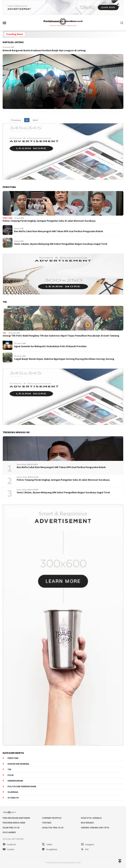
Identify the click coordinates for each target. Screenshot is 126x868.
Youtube (8, 849)
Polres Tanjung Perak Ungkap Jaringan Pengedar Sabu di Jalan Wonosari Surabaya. (49, 221)
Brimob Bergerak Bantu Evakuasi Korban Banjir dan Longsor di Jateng (44, 50)
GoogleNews (50, 849)
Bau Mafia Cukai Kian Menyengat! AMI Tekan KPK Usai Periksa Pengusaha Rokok (59, 231)
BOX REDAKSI (87, 823)
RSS (85, 849)
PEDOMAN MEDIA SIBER (14, 823)
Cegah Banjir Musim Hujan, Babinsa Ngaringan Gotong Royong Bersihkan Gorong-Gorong (64, 359)
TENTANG (47, 823)
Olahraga (13, 792)
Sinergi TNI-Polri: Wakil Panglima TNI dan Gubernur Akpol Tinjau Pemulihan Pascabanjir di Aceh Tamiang (61, 336)
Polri (11, 775)
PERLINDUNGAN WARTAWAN (16, 818)
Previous (16, 120)
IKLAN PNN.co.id (11, 828)
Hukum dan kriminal (18, 764)
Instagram (88, 844)
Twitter (47, 844)
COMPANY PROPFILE (52, 818)
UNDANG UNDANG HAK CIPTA (95, 828)
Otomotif (13, 798)
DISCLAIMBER (9, 832)
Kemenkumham (15, 781)
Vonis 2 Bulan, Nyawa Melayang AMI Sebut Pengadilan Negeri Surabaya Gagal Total (61, 244)
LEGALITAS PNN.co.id (53, 828)
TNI (4, 333)
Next (35, 120)
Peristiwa (7, 218)
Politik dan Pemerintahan (22, 786)
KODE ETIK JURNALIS (91, 818)
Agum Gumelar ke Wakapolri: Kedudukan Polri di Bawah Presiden (50, 346)
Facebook (9, 844)
